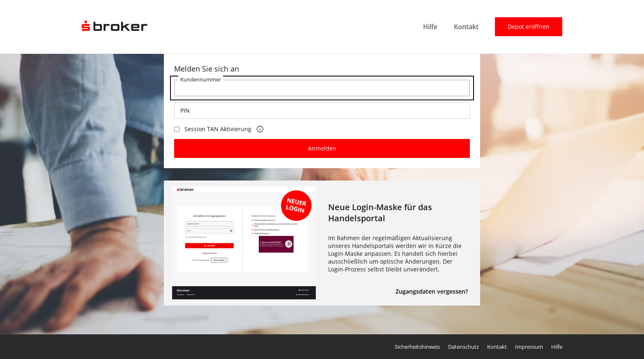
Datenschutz (463, 347)
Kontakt (497, 347)
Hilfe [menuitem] (430, 27)
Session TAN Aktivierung (213, 129)
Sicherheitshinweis (417, 347)
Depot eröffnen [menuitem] (529, 27)
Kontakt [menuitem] (466, 27)
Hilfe (557, 347)
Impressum (529, 347)
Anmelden (322, 148)
